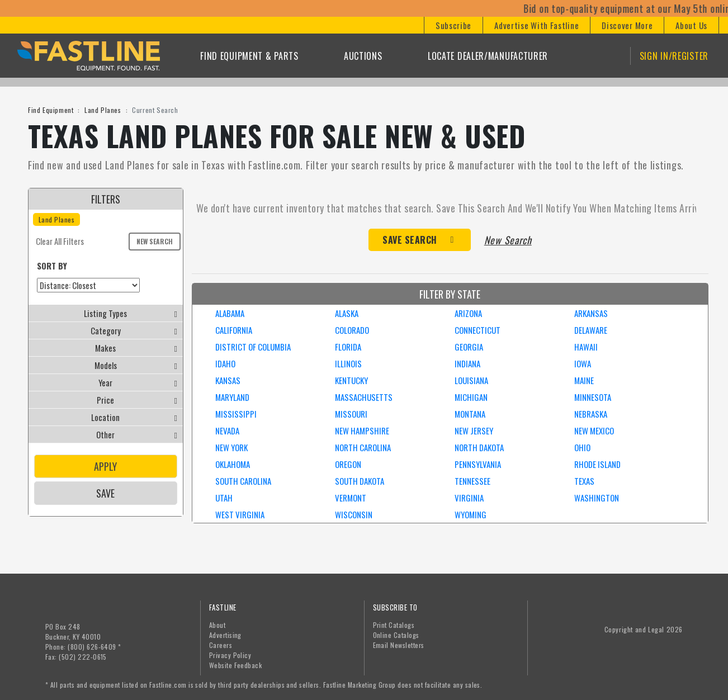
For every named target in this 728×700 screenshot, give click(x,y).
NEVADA (227, 431)
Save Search (410, 240)
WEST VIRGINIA (240, 514)
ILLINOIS (348, 363)
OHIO (582, 447)
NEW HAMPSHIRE (362, 431)
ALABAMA (230, 313)
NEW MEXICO (594, 431)
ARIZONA (468, 313)
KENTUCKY (351, 380)
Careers (221, 645)
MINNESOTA (593, 397)
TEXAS (584, 481)
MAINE (584, 380)
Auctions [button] (363, 56)
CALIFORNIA (234, 330)
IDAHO (225, 363)
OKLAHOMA (233, 464)
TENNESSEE (472, 481)
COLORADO (352, 330)
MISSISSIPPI (236, 414)
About (217, 625)
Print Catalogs (394, 625)
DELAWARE (591, 330)
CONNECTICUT (478, 330)
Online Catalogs (396, 635)
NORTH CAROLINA (363, 447)
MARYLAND (232, 397)
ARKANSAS (591, 313)
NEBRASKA (591, 414)
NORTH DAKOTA (479, 447)
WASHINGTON (597, 498)
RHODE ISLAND (597, 464)
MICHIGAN (471, 397)
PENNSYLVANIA (478, 464)
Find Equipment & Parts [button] (249, 56)
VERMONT (351, 498)
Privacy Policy (230, 655)
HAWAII (586, 347)
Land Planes (103, 110)
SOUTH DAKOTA (360, 481)
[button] (453, 25)
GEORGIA (469, 347)
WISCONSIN (354, 514)
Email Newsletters (399, 645)
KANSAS (228, 380)
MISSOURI (351, 414)
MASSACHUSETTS (364, 397)
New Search (155, 241)
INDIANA (467, 363)
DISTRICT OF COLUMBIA (253, 347)
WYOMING (471, 514)
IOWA (583, 363)
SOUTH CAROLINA (243, 481)
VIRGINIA (469, 498)
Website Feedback (236, 665)
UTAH (224, 498)
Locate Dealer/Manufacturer (488, 56)
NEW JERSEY (474, 431)
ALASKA (347, 313)
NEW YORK (231, 447)
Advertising (225, 635)
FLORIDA (348, 347)
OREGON (348, 464)
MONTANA (470, 414)
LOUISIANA (471, 380)
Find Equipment (51, 110)
